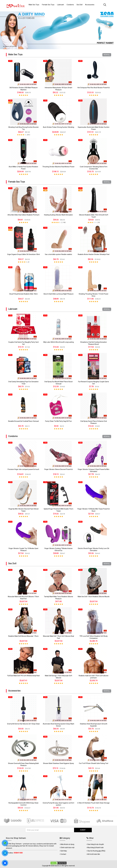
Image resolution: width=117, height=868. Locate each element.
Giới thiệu (64, 851)
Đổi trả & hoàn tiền (94, 854)
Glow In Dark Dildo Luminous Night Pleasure (58, 294)
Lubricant (13, 309)
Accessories (14, 691)
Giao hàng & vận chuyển (96, 844)
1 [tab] (58, 47)
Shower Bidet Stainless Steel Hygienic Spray (58, 763)
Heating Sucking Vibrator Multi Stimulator (58, 215)
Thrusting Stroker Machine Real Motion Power (58, 167)
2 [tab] (59, 47)
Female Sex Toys (17, 182)
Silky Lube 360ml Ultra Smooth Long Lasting (58, 342)
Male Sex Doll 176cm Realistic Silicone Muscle (94, 597)
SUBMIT (83, 830)
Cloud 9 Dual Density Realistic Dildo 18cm (23, 294)
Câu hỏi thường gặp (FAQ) (96, 851)
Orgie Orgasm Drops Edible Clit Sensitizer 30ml (23, 254)
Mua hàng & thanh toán (95, 848)
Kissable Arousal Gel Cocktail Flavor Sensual (23, 421)
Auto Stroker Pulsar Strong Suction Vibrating (58, 127)
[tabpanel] (58, 29)
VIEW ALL (107, 55)
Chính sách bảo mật (67, 848)
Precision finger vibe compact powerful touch (23, 469)
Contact (63, 854)
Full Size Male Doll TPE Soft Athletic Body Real (23, 676)
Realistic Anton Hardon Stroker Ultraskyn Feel (94, 254)
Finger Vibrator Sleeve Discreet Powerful (58, 469)
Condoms (13, 436)
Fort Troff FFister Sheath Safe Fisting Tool (94, 763)
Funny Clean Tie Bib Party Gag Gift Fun (58, 421)
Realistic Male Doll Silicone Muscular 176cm (23, 636)
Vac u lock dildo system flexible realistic (58, 254)
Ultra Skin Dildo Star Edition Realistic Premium (23, 215)
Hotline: (15, 853)
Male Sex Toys (15, 54)
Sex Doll (12, 563)
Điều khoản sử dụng (67, 844)
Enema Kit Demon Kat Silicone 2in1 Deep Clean (23, 724)
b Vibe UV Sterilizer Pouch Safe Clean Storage (94, 803)
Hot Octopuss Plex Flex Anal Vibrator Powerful (94, 88)
